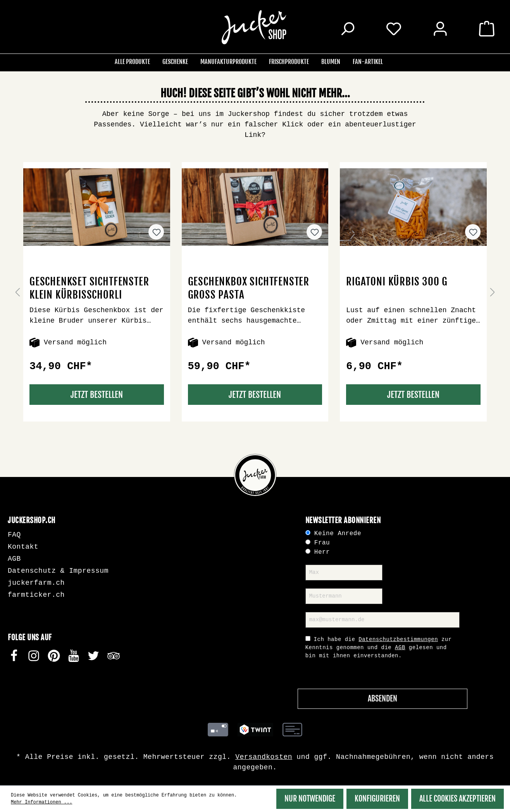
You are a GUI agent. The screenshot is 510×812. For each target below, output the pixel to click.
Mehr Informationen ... (41, 802)
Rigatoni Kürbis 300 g (397, 282)
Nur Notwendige (310, 799)
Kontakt (23, 547)
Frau (322, 543)
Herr (322, 552)
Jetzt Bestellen (97, 395)
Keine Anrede (338, 534)
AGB (14, 559)
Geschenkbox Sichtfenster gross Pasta (249, 288)
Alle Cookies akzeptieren (457, 799)
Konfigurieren (377, 799)
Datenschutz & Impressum (58, 571)
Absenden (382, 699)
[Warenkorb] (487, 30)
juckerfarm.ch (36, 583)
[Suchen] (347, 30)
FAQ (14, 535)
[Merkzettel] (394, 28)
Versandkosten (264, 757)
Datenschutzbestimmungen (398, 639)
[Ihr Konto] (440, 30)
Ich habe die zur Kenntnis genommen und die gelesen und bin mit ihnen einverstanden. (379, 648)
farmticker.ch (36, 595)
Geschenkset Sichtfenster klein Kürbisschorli (89, 288)
